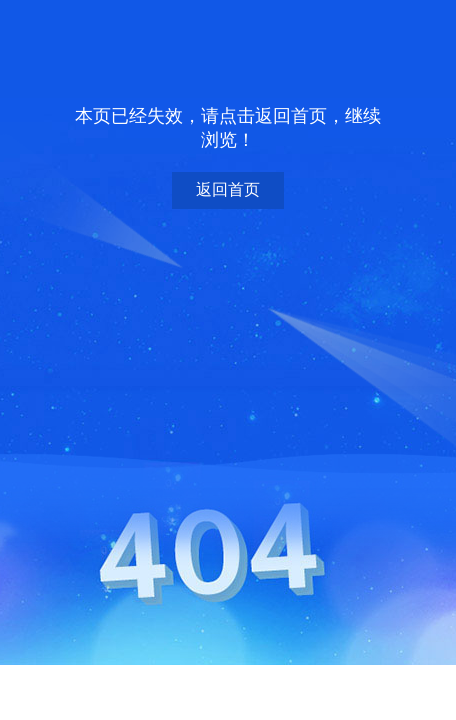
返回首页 (228, 189)
